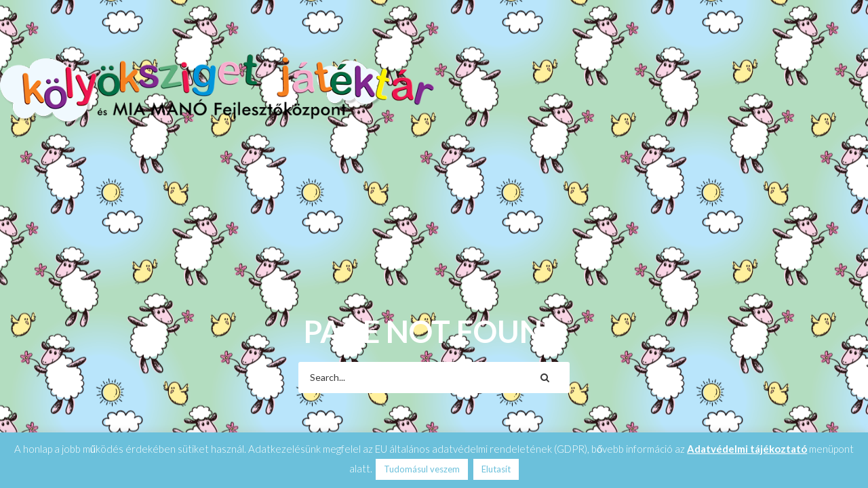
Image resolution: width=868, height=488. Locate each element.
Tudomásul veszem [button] (422, 469)
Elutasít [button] (496, 469)
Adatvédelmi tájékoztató (747, 449)
